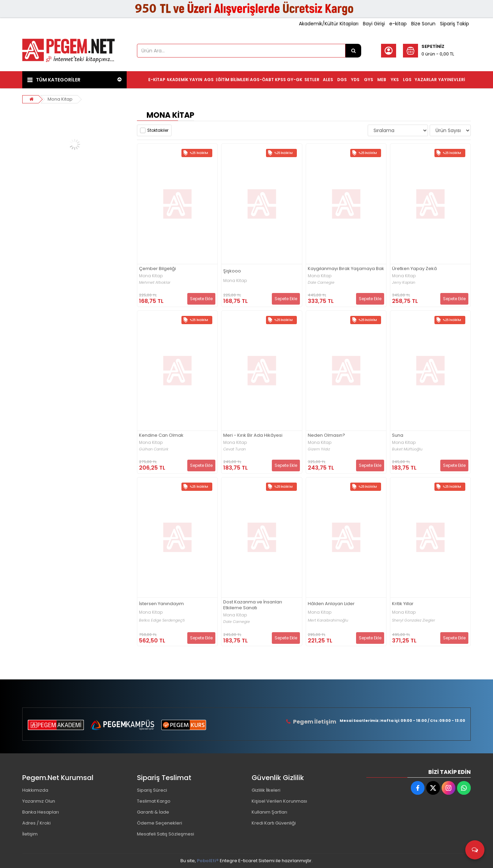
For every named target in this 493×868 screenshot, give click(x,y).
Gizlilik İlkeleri (266, 790)
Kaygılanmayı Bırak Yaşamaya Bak (346, 269)
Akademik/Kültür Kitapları (329, 24)
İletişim (30, 834)
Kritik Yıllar (403, 604)
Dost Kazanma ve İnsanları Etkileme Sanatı (253, 605)
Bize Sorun (423, 24)
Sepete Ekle (201, 299)
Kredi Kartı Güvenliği (274, 823)
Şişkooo (232, 271)
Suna (398, 436)
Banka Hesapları (41, 812)
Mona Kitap (60, 99)
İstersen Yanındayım (161, 604)
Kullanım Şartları (269, 812)
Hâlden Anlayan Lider (331, 604)
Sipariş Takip (454, 24)
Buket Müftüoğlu (407, 449)
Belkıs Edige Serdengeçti (162, 620)
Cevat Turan (235, 449)
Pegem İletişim (315, 722)
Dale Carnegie (321, 283)
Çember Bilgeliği (157, 269)
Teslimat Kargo (154, 801)
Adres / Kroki (36, 823)
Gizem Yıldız (319, 449)
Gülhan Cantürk (154, 449)
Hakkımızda (35, 790)
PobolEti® (208, 861)
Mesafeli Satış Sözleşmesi (166, 834)
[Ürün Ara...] (353, 51)
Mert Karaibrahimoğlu (328, 620)
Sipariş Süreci (152, 790)
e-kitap (398, 24)
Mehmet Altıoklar (155, 283)
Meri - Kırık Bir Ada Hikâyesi (253, 436)
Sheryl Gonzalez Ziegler (414, 620)
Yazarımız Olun (39, 801)
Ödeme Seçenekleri (160, 823)
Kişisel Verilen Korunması (279, 801)
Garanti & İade (153, 812)
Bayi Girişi (374, 24)
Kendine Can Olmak (161, 436)
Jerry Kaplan (404, 283)
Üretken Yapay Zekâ (414, 269)
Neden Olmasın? (326, 436)
